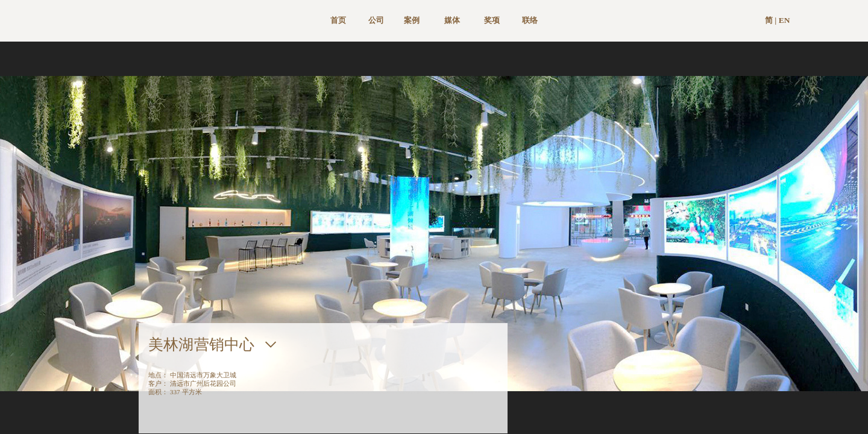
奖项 (492, 20)
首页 (338, 20)
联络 (530, 20)
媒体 (452, 20)
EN (785, 20)
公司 (376, 20)
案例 (412, 20)
